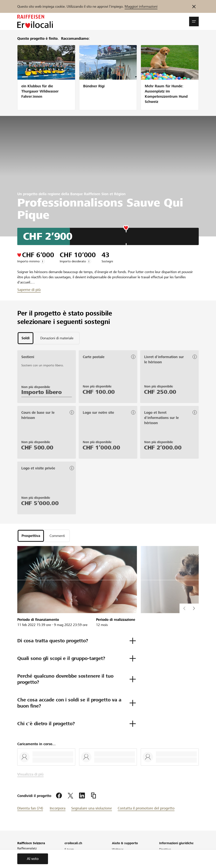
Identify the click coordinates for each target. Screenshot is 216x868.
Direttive (165, 849)
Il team (69, 849)
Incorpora (58, 808)
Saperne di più (29, 290)
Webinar (118, 849)
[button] (194, 21)
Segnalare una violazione (92, 808)
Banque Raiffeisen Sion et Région (98, 194)
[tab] (26, 338)
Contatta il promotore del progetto (146, 808)
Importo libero (42, 392)
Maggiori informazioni (141, 6)
